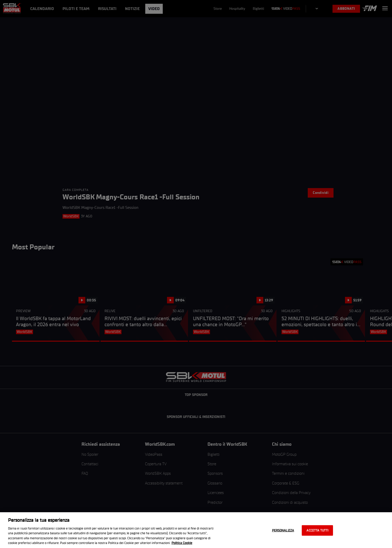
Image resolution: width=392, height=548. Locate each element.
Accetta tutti (317, 530)
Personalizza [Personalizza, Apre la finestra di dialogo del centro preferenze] (283, 530)
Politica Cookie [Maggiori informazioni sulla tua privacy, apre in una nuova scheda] (182, 543)
